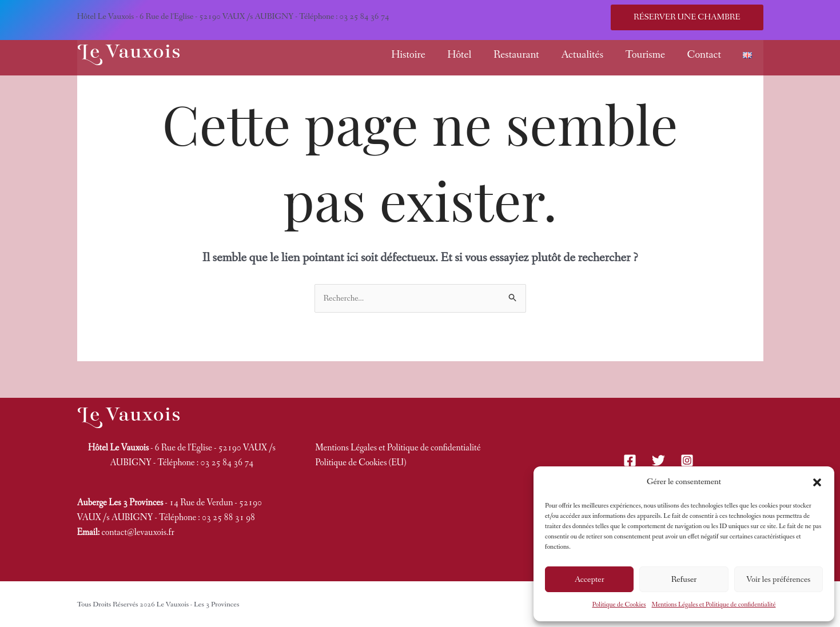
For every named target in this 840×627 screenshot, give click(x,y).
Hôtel (459, 55)
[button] (817, 482)
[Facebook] (630, 460)
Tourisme (646, 55)
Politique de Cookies (619, 605)
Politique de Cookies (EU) (361, 463)
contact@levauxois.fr (138, 532)
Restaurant (516, 55)
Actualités (582, 55)
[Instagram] (687, 460)
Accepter (590, 580)
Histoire (408, 55)
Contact (704, 55)
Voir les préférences (778, 580)
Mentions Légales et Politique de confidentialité (714, 605)
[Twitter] (658, 460)
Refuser (684, 580)
